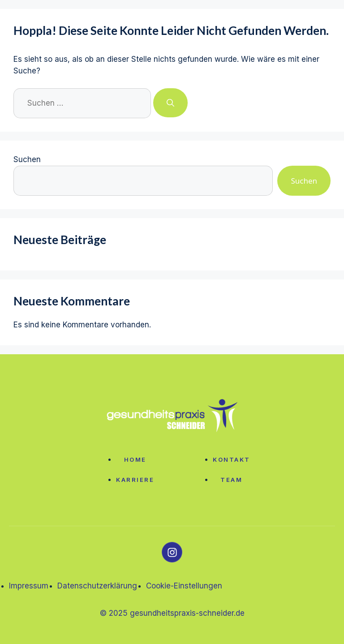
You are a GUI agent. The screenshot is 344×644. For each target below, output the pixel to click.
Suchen (27, 159)
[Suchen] (170, 103)
